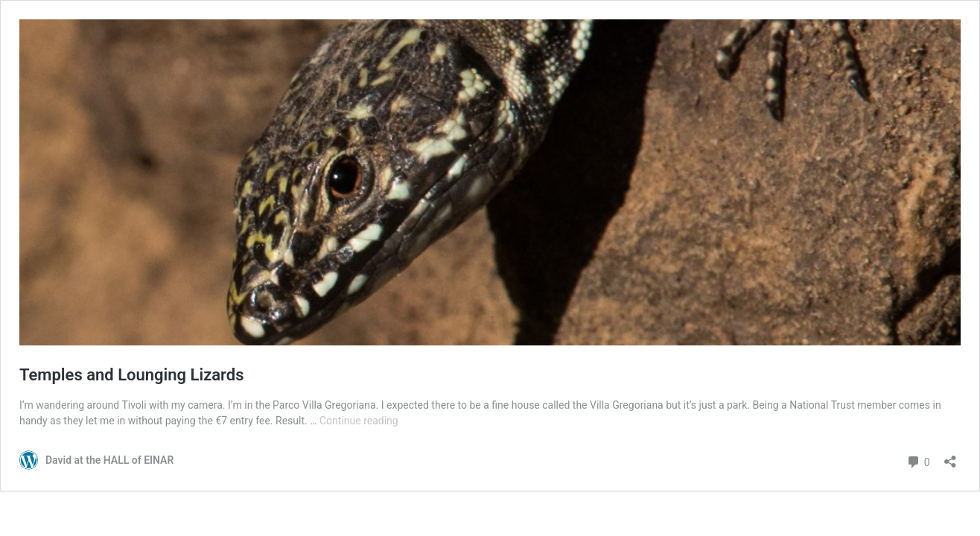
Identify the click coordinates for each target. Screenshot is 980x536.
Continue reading (359, 421)
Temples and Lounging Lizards (132, 375)
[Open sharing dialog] (950, 457)
